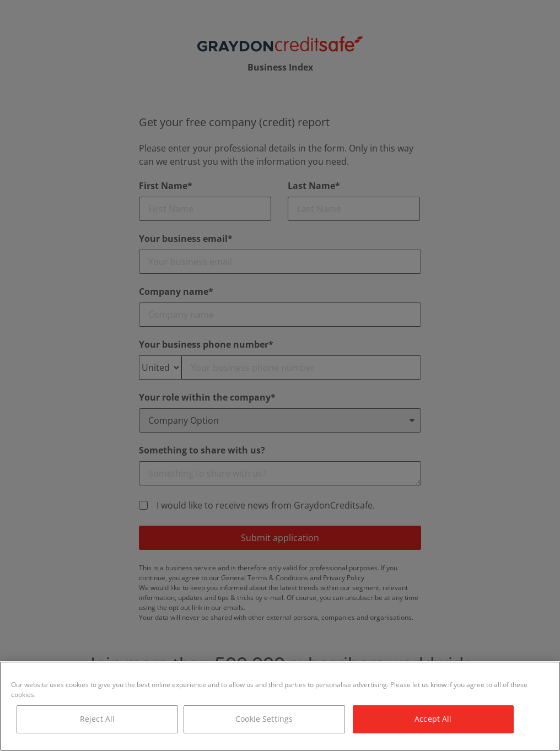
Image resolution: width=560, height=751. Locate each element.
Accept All (433, 719)
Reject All (97, 719)
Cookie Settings (264, 719)
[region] (280, 706)
